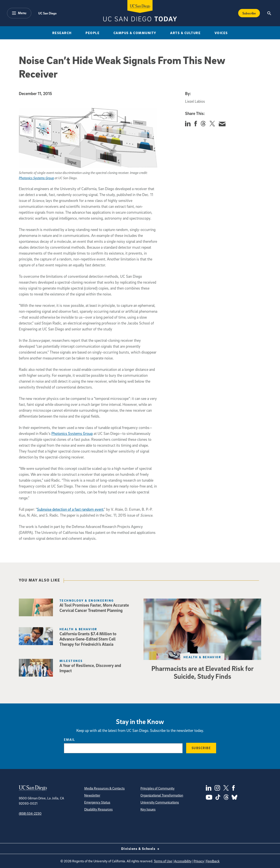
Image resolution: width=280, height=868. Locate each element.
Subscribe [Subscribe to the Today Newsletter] (249, 13)
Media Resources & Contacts (104, 788)
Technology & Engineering (87, 600)
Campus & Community (135, 33)
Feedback (213, 861)
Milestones (71, 661)
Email (69, 740)
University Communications (160, 802)
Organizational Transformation (162, 795)
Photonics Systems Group (36, 178)
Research (62, 33)
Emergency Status (97, 802)
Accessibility (183, 861)
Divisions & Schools (140, 849)
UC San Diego (47, 13)
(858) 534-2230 (30, 813)
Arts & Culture (185, 33)
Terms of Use (163, 861)
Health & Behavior (78, 629)
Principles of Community (157, 788)
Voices (221, 33)
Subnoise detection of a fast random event (70, 509)
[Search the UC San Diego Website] (269, 13)
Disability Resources (98, 809)
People (93, 33)
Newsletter (92, 795)
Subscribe (201, 748)
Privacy (199, 861)
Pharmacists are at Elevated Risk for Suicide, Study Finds (202, 672)
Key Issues (148, 809)
